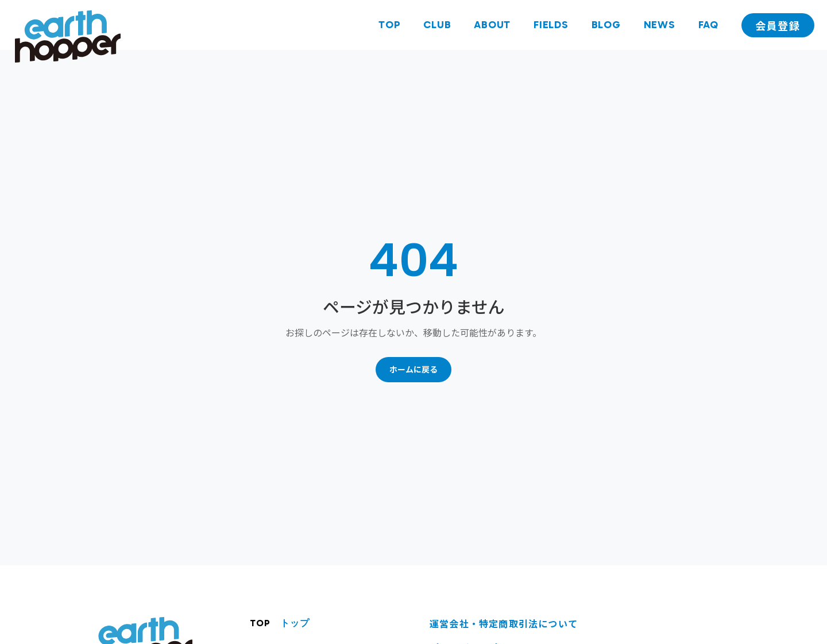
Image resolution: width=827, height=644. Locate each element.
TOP (389, 25)
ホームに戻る (413, 369)
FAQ (708, 25)
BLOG (606, 25)
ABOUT (492, 25)
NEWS (660, 25)
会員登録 (778, 25)
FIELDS (551, 25)
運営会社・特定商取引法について (504, 623)
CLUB (437, 25)
